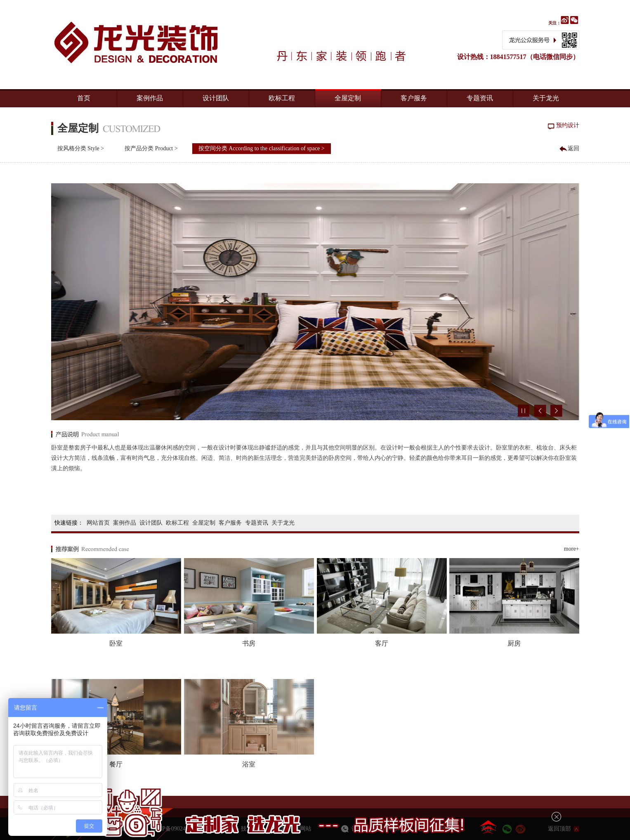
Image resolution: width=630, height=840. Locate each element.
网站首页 (98, 523)
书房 (249, 643)
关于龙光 (546, 98)
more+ (572, 549)
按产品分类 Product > (151, 148)
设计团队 (216, 98)
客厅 (382, 643)
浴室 (249, 764)
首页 (84, 98)
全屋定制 (348, 98)
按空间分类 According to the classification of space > (262, 148)
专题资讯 (480, 98)
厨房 (514, 643)
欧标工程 (282, 98)
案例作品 (150, 98)
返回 (573, 148)
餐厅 (116, 764)
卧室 (116, 643)
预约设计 (568, 125)
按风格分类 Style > (81, 148)
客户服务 (414, 98)
